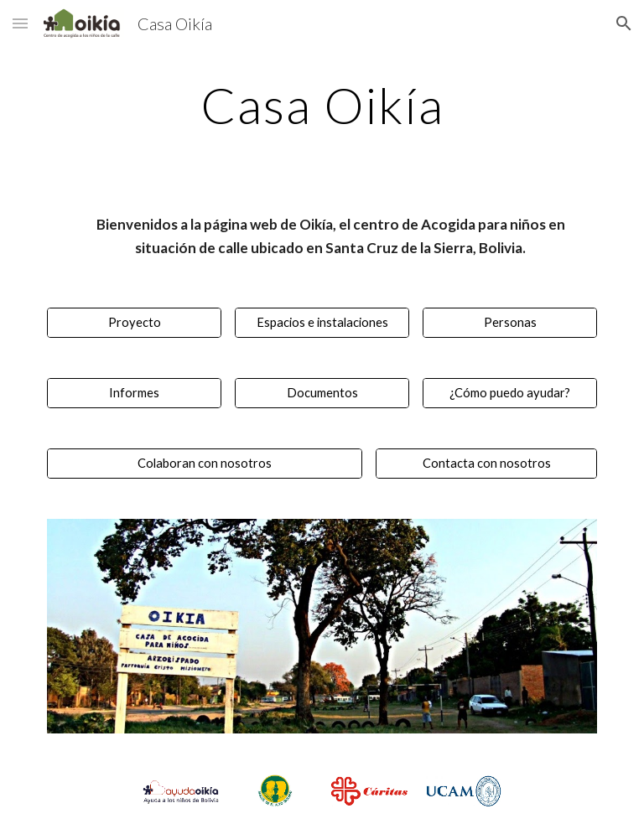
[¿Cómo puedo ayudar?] (509, 393)
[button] (20, 23)
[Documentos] (322, 393)
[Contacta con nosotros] (486, 464)
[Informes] (134, 393)
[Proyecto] (134, 323)
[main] (322, 105)
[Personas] (509, 323)
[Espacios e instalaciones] (322, 323)
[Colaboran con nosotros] (204, 464)
